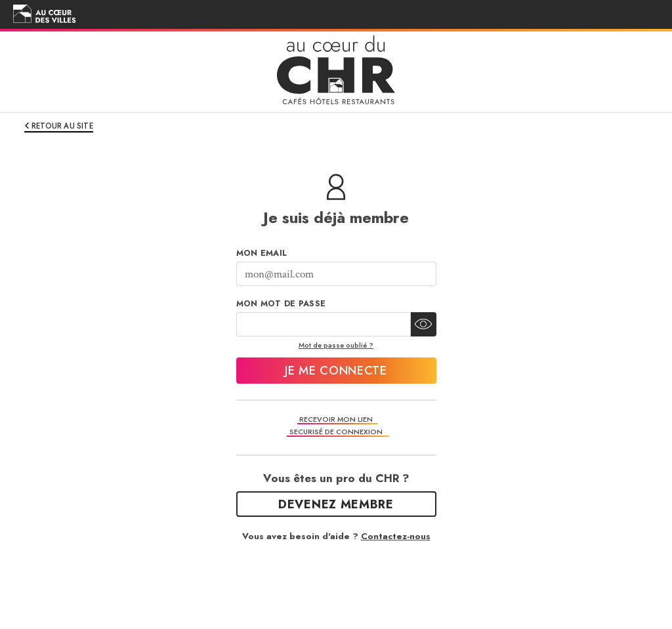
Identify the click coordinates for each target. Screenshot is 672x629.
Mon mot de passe (281, 304)
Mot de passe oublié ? (336, 345)
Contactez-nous (396, 536)
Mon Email (262, 253)
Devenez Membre (336, 504)
